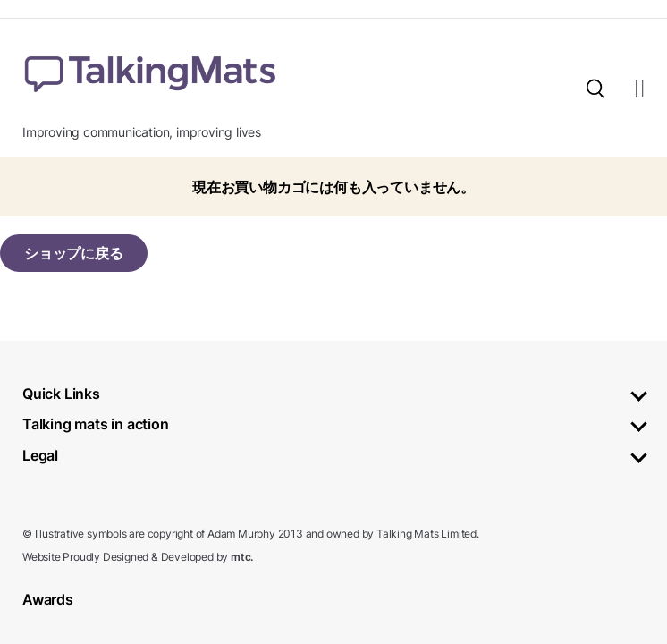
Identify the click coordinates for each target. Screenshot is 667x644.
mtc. (242, 557)
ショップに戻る (74, 253)
